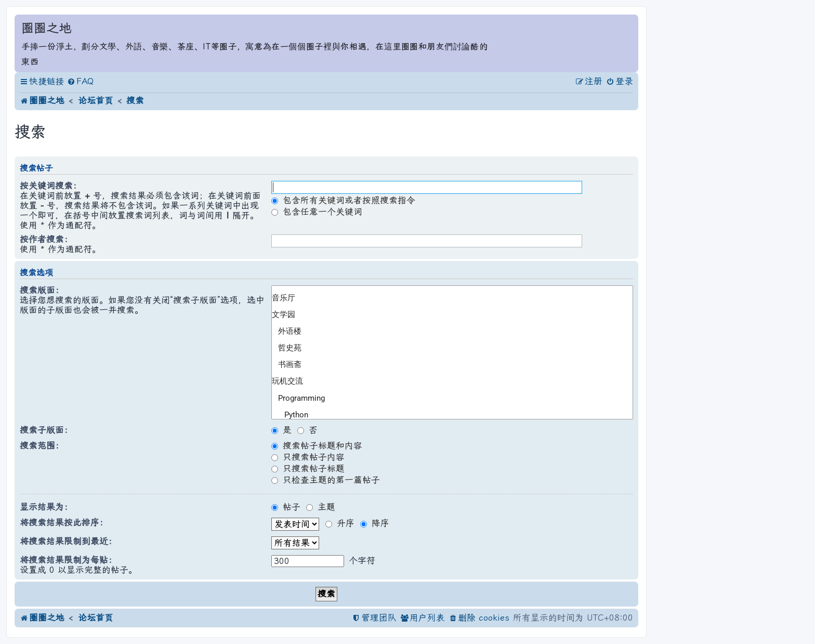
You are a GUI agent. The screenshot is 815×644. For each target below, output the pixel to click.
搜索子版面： (46, 430)
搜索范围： (42, 446)
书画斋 (448, 365)
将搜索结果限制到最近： (68, 541)
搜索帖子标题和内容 (317, 446)
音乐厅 (448, 298)
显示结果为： (46, 507)
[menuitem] (80, 82)
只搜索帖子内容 (308, 457)
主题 (321, 507)
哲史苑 (448, 348)
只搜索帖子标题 (308, 469)
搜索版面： (42, 290)
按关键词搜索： (51, 186)
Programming (448, 398)
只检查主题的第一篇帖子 (326, 480)
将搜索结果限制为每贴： (68, 560)
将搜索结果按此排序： (64, 523)
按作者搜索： (46, 239)
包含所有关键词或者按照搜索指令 (343, 200)
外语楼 (448, 332)
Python (448, 415)
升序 (340, 523)
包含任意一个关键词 (317, 212)
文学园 (448, 315)
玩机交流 (448, 382)
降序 (375, 523)
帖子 (286, 507)
